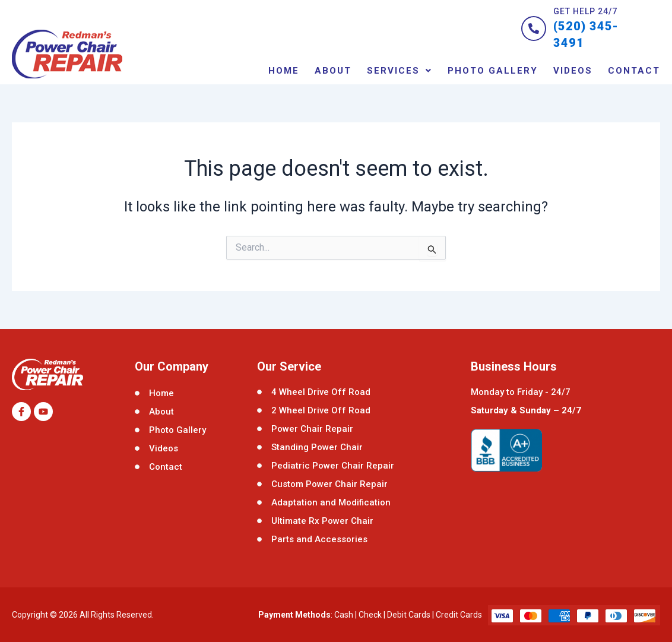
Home (284, 70)
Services (400, 70)
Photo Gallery (493, 70)
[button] (400, 70)
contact (634, 70)
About (333, 70)
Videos (573, 70)
